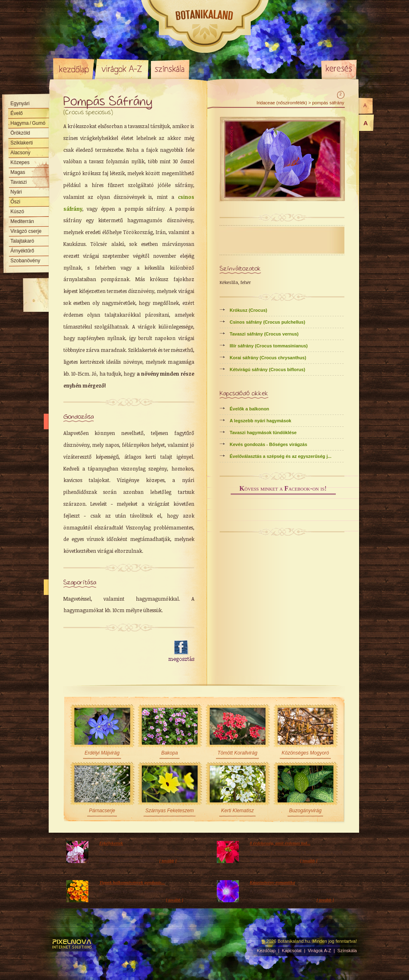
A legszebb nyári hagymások (261, 421)
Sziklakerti (22, 143)
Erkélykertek (111, 843)
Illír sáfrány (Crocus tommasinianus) (269, 346)
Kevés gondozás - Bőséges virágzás (269, 444)
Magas (18, 172)
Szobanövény (26, 261)
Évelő (17, 113)
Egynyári (20, 104)
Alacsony (21, 153)
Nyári (16, 192)
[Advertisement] (111, 651)
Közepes (20, 162)
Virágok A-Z (122, 69)
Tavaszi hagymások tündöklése (263, 433)
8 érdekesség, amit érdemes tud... (280, 843)
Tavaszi (19, 182)
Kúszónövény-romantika (273, 882)
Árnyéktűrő (22, 251)
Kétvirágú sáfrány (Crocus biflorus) (268, 369)
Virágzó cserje (26, 231)
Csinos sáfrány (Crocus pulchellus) (268, 322)
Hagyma (28, 123)
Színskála (170, 69)
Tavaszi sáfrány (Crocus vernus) (264, 334)
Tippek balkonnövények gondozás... (132, 882)
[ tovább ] (168, 861)
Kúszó (17, 212)
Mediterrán (22, 221)
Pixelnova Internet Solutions (72, 944)
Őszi (16, 202)
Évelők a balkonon (250, 409)
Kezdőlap (74, 69)
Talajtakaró (22, 241)
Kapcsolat (292, 951)
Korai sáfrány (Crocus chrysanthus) (268, 358)
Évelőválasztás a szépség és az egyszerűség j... (281, 456)
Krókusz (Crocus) (249, 310)
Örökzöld (20, 133)
